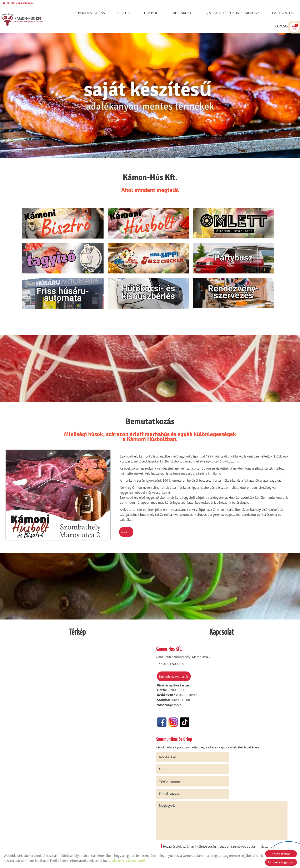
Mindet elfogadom (281, 862)
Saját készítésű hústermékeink (232, 13)
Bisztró (124, 13)
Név (168, 734)
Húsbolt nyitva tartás (173, 654)
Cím (228, 734)
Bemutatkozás (91, 13)
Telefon (171, 747)
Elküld (163, 817)
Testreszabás (281, 854)
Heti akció (182, 13)
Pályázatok (283, 13)
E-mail (236, 747)
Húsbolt (152, 13)
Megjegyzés (168, 758)
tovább (127, 509)
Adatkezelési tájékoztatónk (127, 861)
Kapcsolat (284, 26)
